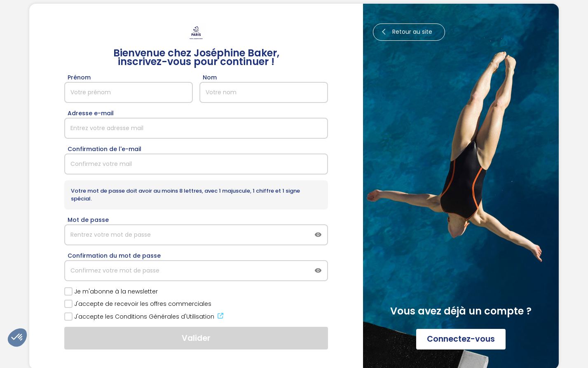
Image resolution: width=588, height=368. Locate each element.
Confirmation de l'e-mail (104, 149)
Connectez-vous (461, 339)
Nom (210, 77)
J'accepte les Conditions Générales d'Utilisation (145, 317)
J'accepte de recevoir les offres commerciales (138, 304)
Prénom (79, 77)
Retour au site (406, 32)
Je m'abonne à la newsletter (111, 291)
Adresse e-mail (91, 113)
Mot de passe (88, 220)
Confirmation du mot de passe (114, 256)
